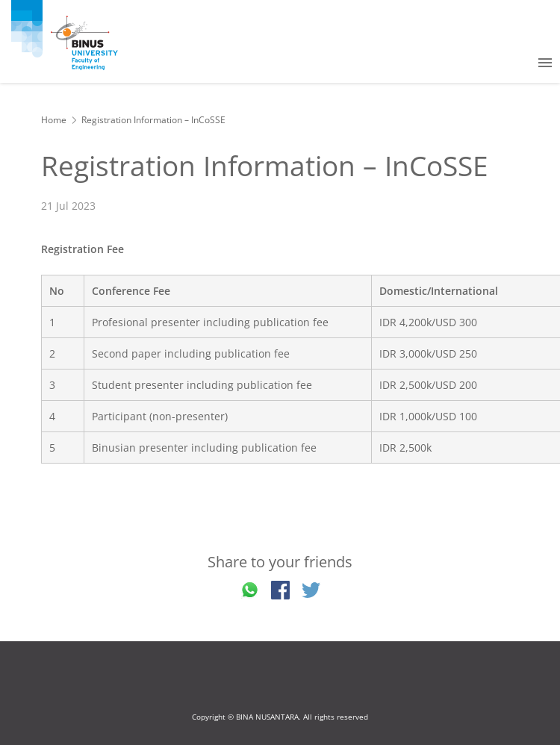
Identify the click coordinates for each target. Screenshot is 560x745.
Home (54, 120)
